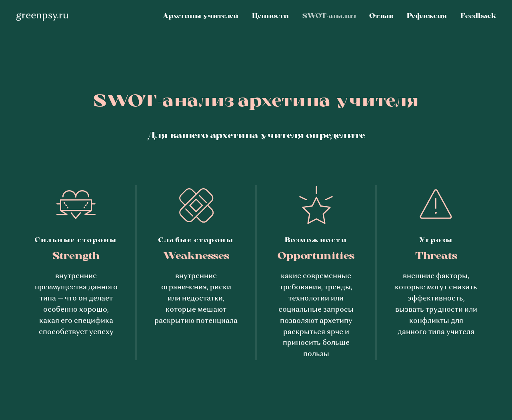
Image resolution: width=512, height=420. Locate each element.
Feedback (478, 16)
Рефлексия (427, 16)
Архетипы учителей (201, 16)
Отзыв (381, 16)
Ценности (270, 16)
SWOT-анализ (329, 16)
